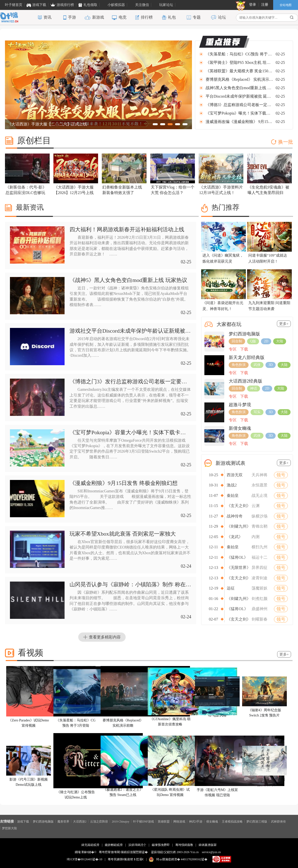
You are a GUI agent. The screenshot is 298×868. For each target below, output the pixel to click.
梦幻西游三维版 (257, 821)
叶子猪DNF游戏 (144, 821)
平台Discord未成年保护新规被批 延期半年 (240, 96)
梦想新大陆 (9, 828)
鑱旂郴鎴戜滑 (114, 845)
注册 (265, 5)
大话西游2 (80, 821)
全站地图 (286, 5)
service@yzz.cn (211, 852)
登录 (253, 5)
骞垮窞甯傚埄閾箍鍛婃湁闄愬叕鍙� (123, 852)
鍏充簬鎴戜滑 (90, 845)
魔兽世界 (63, 821)
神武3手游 (196, 821)
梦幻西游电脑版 (43, 821)
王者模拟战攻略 (232, 821)
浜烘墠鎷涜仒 (137, 845)
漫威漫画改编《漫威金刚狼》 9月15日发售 (240, 122)
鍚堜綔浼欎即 (161, 845)
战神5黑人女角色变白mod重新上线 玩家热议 (240, 88)
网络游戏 (179, 821)
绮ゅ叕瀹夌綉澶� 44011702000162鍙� (182, 859)
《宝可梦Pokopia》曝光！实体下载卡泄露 (240, 113)
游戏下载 (23, 821)
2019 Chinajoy (121, 821)
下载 (244, 349)
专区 (233, 349)
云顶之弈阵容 (99, 821)
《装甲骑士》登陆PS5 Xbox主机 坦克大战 (240, 62)
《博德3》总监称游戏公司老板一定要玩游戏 (240, 105)
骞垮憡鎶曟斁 (184, 845)
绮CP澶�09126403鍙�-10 (85, 859)
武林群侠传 (278, 821)
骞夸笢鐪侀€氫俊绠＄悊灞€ (126, 859)
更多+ (284, 324)
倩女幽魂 (212, 821)
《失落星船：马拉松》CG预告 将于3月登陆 (240, 54)
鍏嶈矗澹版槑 (208, 845)
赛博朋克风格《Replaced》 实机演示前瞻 (240, 79)
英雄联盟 (164, 821)
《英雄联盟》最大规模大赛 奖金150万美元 (240, 71)
